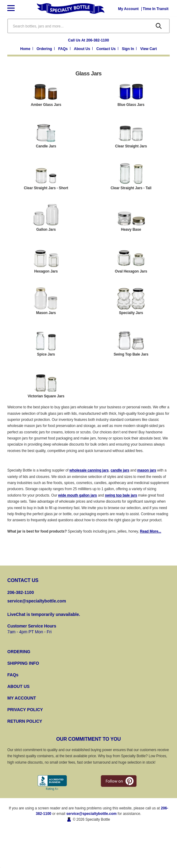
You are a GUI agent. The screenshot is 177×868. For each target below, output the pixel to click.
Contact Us (106, 49)
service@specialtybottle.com (37, 601)
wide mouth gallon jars (78, 495)
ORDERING (19, 652)
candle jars (120, 470)
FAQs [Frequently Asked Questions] (64, 49)
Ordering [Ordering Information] (45, 49)
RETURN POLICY (25, 721)
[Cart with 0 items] (148, 49)
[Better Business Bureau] (52, 783)
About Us (83, 49)
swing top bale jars (121, 495)
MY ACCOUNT (22, 698)
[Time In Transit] (156, 9)
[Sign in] (130, 49)
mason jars (147, 470)
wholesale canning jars (89, 470)
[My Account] (129, 9)
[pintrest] (119, 781)
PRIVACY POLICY (25, 710)
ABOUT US (18, 686)
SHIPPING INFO (23, 663)
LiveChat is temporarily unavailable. (44, 614)
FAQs (13, 675)
